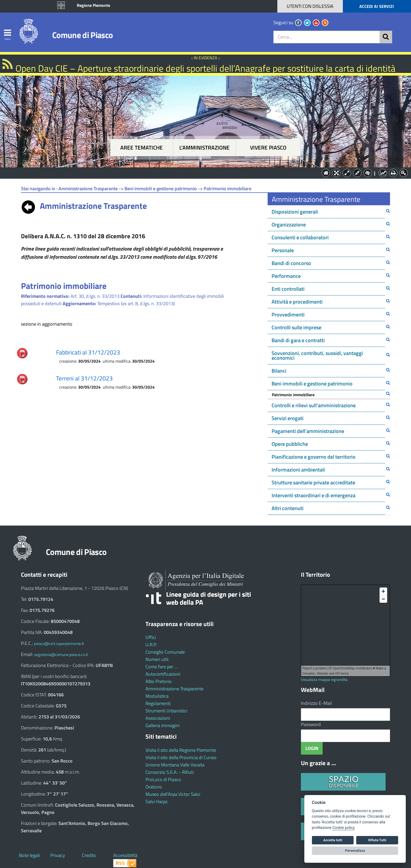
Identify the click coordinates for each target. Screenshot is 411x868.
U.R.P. (151, 645)
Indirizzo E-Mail (316, 703)
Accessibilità (125, 855)
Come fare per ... (161, 667)
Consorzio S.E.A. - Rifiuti (170, 772)
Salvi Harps (156, 801)
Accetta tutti (333, 840)
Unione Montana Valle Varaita (175, 765)
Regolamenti (158, 703)
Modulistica (157, 696)
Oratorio (154, 787)
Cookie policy (344, 828)
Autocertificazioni (163, 674)
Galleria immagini (163, 725)
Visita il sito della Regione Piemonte (181, 750)
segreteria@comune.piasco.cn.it (61, 655)
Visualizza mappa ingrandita (324, 679)
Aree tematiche (142, 148)
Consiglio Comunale (165, 652)
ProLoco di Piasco (163, 779)
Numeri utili (157, 659)
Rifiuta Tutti (377, 840)
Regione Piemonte (93, 5)
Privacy (58, 855)
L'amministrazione (204, 148)
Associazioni (158, 718)
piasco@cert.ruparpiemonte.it (59, 644)
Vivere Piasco (268, 148)
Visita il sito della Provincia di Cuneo (181, 757)
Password (311, 724)
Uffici (151, 637)
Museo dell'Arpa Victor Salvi (173, 794)
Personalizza (355, 851)
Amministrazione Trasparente (174, 689)
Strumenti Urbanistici (166, 711)
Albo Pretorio (159, 681)
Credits (89, 855)
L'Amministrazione (202, 173)
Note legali (29, 855)
